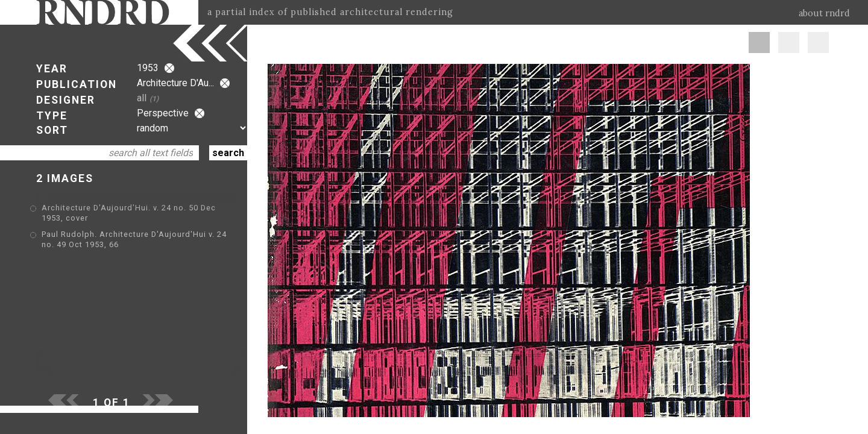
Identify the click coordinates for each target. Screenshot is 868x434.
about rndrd (824, 13)
